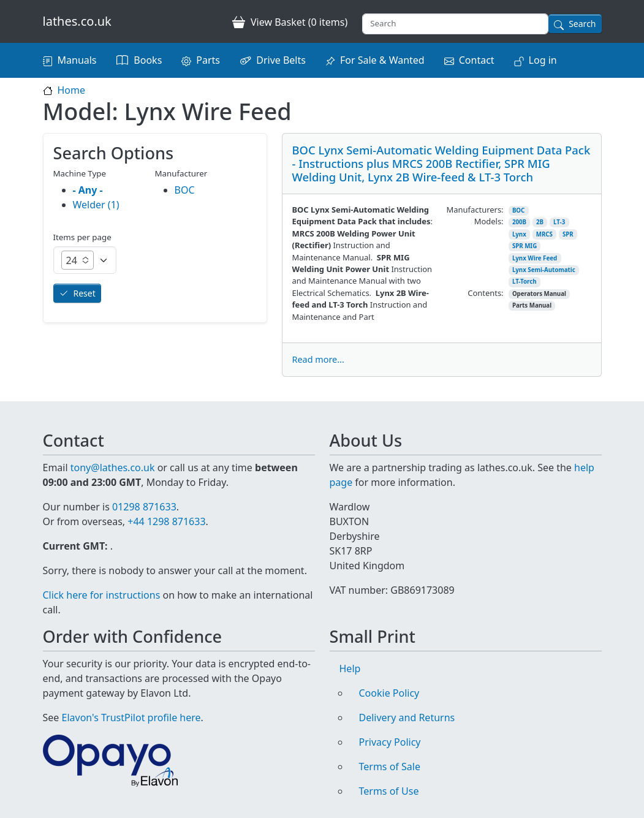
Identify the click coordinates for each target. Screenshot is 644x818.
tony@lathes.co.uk (113, 468)
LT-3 (559, 222)
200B (519, 222)
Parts (208, 60)
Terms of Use (389, 791)
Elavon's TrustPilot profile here (131, 718)
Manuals (77, 60)
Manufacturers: (475, 210)
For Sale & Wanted (382, 60)
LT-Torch (525, 282)
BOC (518, 210)
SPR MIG (525, 246)
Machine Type (80, 173)
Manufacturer (181, 173)
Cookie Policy (389, 693)
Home (72, 90)
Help (350, 668)
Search (582, 24)
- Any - (88, 190)
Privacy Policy (390, 742)
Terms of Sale (390, 767)
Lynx (519, 234)
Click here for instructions (102, 595)
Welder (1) (96, 205)
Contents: (485, 293)
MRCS (544, 234)
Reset (85, 293)
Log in (543, 60)
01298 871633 (144, 507)
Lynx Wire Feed (535, 258)
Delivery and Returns (407, 718)
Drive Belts (281, 60)
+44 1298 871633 (166, 521)
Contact (477, 60)
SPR (568, 234)
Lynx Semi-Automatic (544, 270)
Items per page (82, 237)
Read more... (318, 359)
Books (148, 60)
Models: (489, 221)
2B (540, 222)
